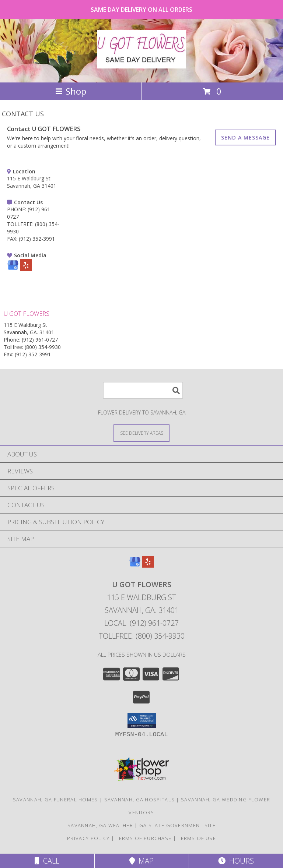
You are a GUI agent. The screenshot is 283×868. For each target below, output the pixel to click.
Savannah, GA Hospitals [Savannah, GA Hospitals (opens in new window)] (140, 800)
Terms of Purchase (144, 838)
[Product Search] (143, 390)
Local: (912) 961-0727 (141, 623)
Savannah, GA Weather (100, 825)
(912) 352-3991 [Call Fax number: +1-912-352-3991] (33, 354)
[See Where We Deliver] (141, 433)
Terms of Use (197, 838)
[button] (142, 720)
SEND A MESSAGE (245, 137)
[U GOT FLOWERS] (141, 64)
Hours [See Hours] (236, 861)
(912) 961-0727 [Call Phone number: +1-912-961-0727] (40, 340)
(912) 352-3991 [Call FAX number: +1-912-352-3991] (37, 239)
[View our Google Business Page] (13, 269)
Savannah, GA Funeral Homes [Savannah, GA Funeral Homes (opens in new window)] (55, 800)
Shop (71, 91)
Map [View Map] (141, 861)
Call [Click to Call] (47, 861)
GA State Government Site (177, 825)
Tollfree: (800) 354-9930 (142, 636)
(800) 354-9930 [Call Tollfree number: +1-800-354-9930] (43, 347)
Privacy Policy (88, 838)
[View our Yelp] (26, 269)
